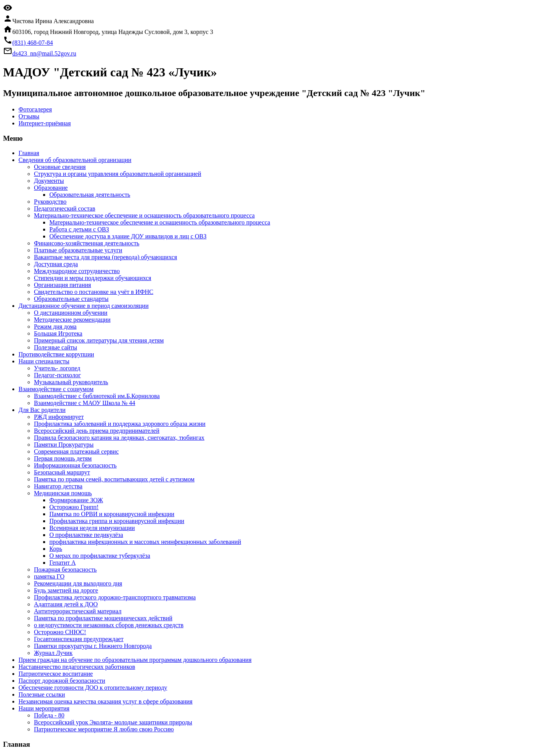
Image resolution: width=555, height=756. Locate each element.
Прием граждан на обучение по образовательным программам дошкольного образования (135, 660)
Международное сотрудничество (77, 271)
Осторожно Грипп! (74, 507)
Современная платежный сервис (76, 451)
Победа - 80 (49, 715)
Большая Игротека (58, 333)
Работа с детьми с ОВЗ (79, 229)
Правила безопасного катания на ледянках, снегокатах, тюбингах (119, 438)
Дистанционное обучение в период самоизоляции (83, 306)
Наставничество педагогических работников (77, 667)
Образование (51, 188)
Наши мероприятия (44, 708)
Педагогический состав (65, 208)
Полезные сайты (55, 347)
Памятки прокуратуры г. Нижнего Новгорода (93, 646)
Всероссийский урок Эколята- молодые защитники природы (113, 722)
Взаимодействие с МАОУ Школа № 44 (85, 403)
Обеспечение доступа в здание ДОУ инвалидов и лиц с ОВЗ (128, 236)
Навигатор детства (58, 486)
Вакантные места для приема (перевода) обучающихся (105, 257)
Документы (49, 181)
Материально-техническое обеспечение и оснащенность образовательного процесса (144, 215)
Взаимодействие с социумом (56, 389)
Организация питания (62, 285)
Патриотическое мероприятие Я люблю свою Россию (104, 729)
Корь (56, 549)
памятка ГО (49, 576)
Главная (29, 153)
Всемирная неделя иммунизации (92, 528)
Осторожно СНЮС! (60, 632)
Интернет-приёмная (45, 123)
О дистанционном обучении (71, 313)
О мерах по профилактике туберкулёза (100, 556)
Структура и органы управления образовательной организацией (118, 174)
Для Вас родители (42, 410)
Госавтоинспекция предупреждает (79, 639)
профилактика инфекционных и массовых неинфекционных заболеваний (145, 542)
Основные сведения (60, 167)
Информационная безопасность (75, 465)
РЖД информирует (59, 417)
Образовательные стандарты (71, 299)
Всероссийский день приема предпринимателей (97, 431)
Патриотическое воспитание (56, 674)
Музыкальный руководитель (71, 382)
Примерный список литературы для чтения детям (99, 340)
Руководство (50, 202)
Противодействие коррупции (56, 354)
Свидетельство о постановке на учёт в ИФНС (94, 292)
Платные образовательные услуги (78, 250)
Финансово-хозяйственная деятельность (87, 243)
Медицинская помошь (63, 493)
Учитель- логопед (57, 368)
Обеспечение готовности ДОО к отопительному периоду (93, 688)
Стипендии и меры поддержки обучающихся (92, 278)
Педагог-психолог (57, 375)
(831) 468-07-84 (33, 43)
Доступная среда (56, 264)
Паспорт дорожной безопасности (62, 681)
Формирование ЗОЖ (76, 500)
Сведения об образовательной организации (75, 160)
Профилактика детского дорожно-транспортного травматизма (115, 597)
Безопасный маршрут (62, 472)
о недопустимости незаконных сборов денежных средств (109, 625)
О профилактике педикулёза (86, 535)
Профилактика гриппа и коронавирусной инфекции (117, 521)
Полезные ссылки (42, 694)
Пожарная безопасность (65, 570)
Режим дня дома (55, 327)
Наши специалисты (44, 361)
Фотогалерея (35, 109)
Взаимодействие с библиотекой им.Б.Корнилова (97, 396)
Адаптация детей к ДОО (66, 604)
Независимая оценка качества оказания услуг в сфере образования (105, 701)
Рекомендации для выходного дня (78, 583)
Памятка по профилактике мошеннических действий (103, 618)
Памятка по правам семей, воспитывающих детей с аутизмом (114, 479)
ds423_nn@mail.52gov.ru (44, 53)
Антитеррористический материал (78, 611)
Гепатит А (62, 563)
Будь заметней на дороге (66, 590)
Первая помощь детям (63, 458)
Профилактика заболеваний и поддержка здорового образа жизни (120, 424)
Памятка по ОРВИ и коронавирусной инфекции (112, 514)
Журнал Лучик (53, 653)
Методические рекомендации (72, 320)
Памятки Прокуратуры (64, 445)
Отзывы (29, 116)
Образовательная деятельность (90, 195)
